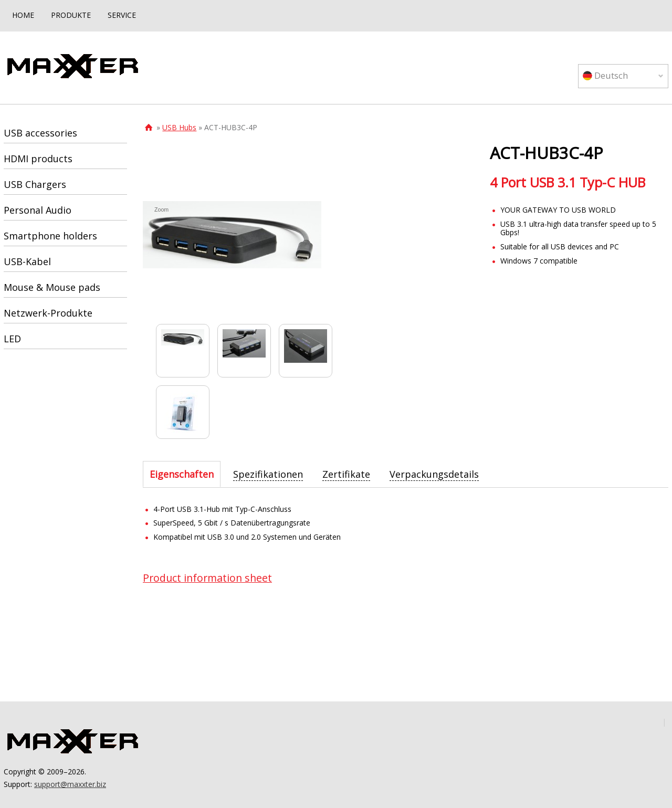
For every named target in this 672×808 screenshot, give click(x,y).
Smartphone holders (50, 236)
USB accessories (40, 133)
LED (12, 339)
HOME (23, 15)
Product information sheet (207, 578)
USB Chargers (35, 184)
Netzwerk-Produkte (48, 313)
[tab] (182, 474)
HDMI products (38, 159)
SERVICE (122, 15)
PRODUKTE (71, 15)
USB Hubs (179, 127)
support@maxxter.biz (70, 784)
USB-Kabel (27, 261)
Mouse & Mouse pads (52, 287)
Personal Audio (38, 210)
